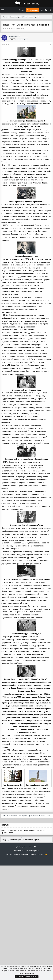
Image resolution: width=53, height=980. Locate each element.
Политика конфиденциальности (17, 855)
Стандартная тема (24, 847)
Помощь (33, 855)
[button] (3, 10)
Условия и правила (33, 851)
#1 (51, 45)
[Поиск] (50, 10)
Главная (41, 855)
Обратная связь (18, 851)
